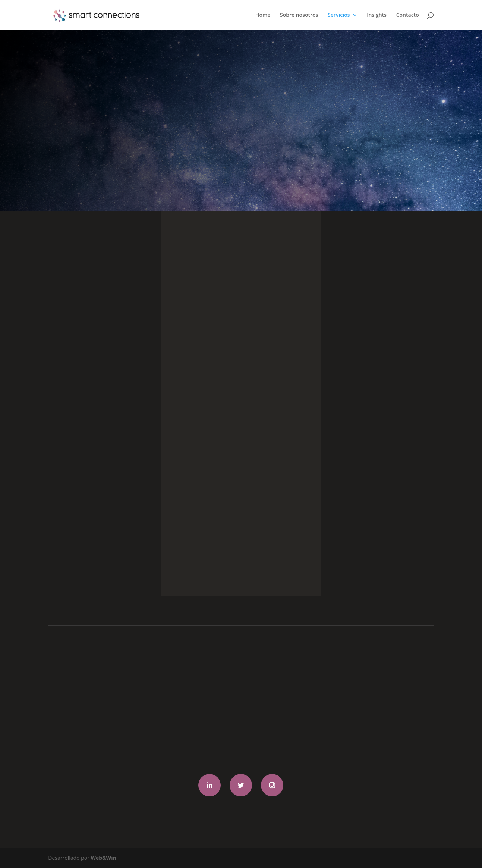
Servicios (339, 15)
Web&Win (103, 858)
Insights (377, 15)
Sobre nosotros (299, 15)
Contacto (408, 15)
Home (263, 15)
